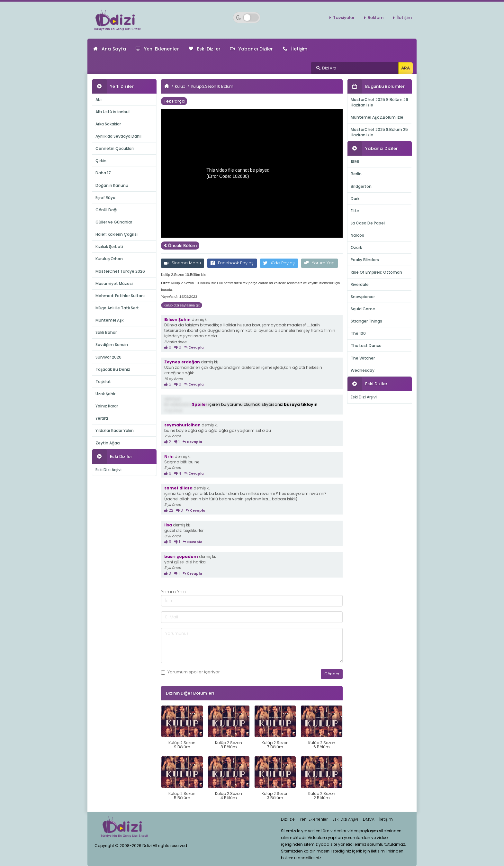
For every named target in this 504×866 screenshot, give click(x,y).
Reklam (376, 18)
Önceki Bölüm (180, 246)
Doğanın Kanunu (112, 185)
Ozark (356, 247)
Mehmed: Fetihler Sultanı (120, 296)
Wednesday (363, 370)
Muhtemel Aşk (109, 320)
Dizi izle (288, 819)
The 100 (358, 333)
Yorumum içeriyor (190, 672)
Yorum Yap (319, 263)
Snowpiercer (363, 297)
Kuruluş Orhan (109, 259)
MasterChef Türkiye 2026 (120, 271)
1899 (355, 162)
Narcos (357, 235)
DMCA (369, 819)
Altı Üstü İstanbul (113, 112)
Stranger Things (366, 321)
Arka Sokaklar (108, 124)
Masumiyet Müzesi (114, 283)
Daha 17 (103, 173)
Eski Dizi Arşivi (108, 470)
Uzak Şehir (105, 394)
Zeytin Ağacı (108, 443)
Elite (355, 211)
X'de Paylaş (279, 263)
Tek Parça (174, 101)
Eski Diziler (205, 49)
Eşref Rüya (105, 198)
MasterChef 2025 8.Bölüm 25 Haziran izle (379, 132)
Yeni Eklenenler (157, 49)
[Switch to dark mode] (247, 18)
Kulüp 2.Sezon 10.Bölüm (212, 86)
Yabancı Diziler (252, 49)
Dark (355, 199)
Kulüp (180, 86)
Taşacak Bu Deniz (113, 369)
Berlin (356, 174)
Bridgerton (361, 186)
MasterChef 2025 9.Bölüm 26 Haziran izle (379, 102)
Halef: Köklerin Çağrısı (117, 234)
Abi (99, 100)
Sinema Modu (183, 263)
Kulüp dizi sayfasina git (182, 305)
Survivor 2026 (108, 357)
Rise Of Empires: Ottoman (376, 272)
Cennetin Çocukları (115, 148)
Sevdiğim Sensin (112, 345)
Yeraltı (102, 418)
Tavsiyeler (344, 18)
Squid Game (363, 309)
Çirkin (101, 161)
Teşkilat (103, 382)
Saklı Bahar (106, 332)
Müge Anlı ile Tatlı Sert (117, 308)
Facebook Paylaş (232, 263)
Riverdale (360, 284)
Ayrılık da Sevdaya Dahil (118, 136)
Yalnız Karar (107, 406)
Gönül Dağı (106, 210)
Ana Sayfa (110, 49)
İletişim (404, 18)
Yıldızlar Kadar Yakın (115, 430)
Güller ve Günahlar (114, 222)
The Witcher (363, 358)
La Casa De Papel (368, 223)
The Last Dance (366, 346)
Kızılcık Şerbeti (109, 246)
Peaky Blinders (365, 260)
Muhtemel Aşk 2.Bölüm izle (377, 117)
